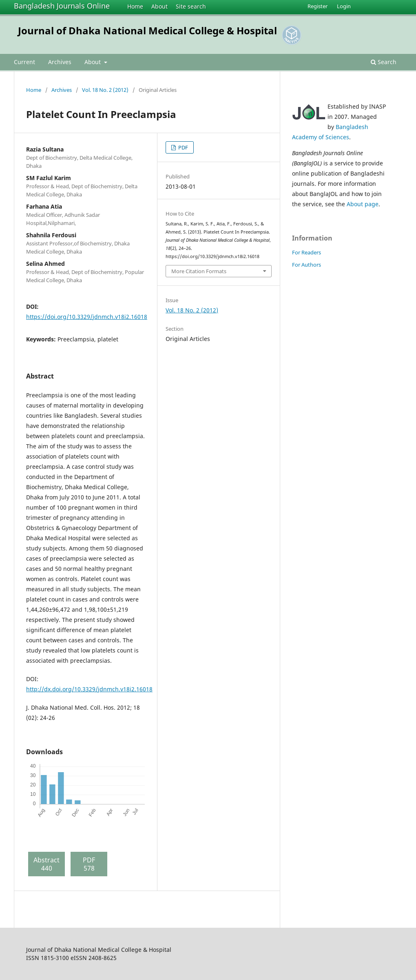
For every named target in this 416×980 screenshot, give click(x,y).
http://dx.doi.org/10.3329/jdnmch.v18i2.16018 (89, 689)
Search (384, 62)
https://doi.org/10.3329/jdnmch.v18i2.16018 (87, 317)
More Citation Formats (199, 271)
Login (344, 6)
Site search (191, 6)
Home (135, 6)
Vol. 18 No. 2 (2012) (105, 90)
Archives (60, 62)
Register (318, 6)
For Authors (306, 265)
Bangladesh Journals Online (62, 6)
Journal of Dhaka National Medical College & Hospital (147, 30)
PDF (183, 147)
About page (363, 204)
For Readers (306, 252)
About (159, 6)
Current (24, 62)
